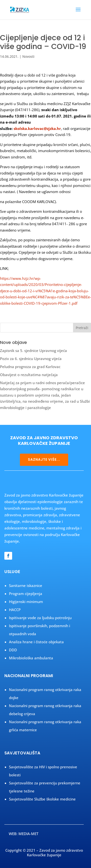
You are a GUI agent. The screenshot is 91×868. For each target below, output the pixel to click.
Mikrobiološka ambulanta (31, 658)
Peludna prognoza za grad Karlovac (30, 367)
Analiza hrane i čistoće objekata (36, 642)
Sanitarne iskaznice (26, 585)
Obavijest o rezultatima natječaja (29, 375)
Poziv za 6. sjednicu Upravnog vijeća (31, 359)
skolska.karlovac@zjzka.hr (37, 128)
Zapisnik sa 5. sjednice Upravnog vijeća (33, 351)
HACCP (15, 610)
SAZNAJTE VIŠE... (44, 459)
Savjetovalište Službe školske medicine (42, 799)
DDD (13, 650)
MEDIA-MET (28, 834)
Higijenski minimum (26, 602)
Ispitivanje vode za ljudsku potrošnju (40, 618)
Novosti (28, 56)
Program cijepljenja (26, 594)
